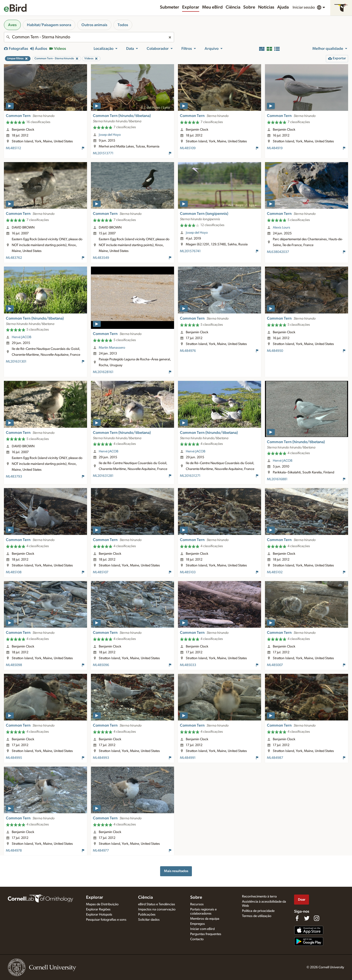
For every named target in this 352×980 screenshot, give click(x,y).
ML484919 (275, 148)
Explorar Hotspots (99, 915)
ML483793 (14, 477)
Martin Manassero (112, 348)
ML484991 (188, 758)
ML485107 (101, 572)
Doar (302, 900)
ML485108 (14, 572)
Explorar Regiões (98, 909)
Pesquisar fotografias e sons (106, 920)
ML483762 (14, 258)
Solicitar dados (149, 920)
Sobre (249, 7)
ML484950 (275, 351)
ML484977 (101, 851)
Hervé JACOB (22, 337)
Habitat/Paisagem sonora (49, 25)
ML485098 (14, 665)
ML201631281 (103, 476)
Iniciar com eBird (202, 929)
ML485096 (101, 665)
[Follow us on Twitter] (307, 918)
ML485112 (13, 148)
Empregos (198, 924)
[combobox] (89, 37)
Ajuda (283, 7)
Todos (123, 25)
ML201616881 (277, 479)
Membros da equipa (205, 919)
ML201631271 (190, 476)
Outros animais (94, 25)
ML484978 (14, 851)
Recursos (197, 904)
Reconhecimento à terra (259, 897)
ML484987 (275, 758)
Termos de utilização (257, 916)
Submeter (170, 7)
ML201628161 (103, 372)
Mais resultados (176, 871)
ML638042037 (278, 252)
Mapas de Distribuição (102, 904)
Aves (12, 25)
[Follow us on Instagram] (317, 918)
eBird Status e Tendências (157, 904)
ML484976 (188, 351)
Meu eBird (212, 7)
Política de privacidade (258, 911)
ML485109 (188, 148)
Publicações (147, 915)
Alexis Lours (281, 228)
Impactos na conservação (157, 909)
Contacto (197, 939)
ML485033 (188, 665)
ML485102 (275, 572)
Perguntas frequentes (206, 934)
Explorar (191, 7)
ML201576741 (190, 251)
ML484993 (101, 758)
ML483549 (101, 258)
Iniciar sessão (304, 7)
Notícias (266, 7)
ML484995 (14, 758)
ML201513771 (103, 153)
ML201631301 (16, 362)
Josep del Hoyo (110, 135)
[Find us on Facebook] (297, 918)
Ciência (233, 7)
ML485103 (188, 572)
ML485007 (275, 665)
